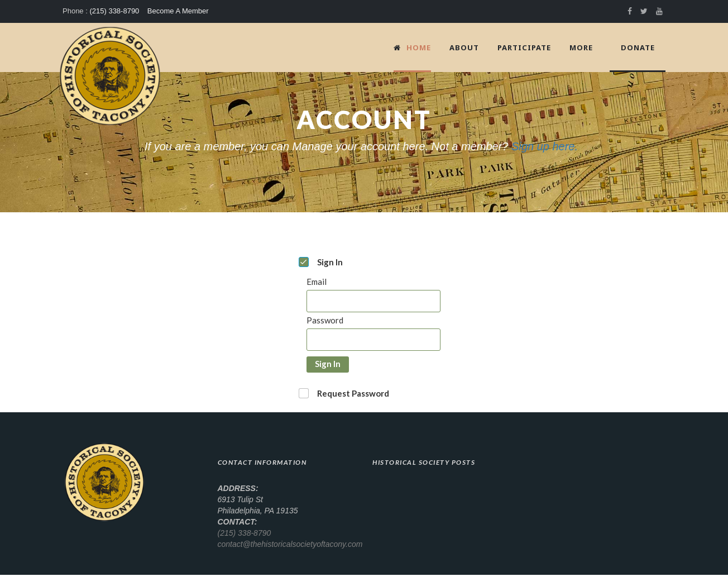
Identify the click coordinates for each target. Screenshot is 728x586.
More (581, 47)
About (464, 47)
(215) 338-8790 (114, 11)
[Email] (373, 301)
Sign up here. (545, 146)
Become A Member (178, 11)
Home (412, 47)
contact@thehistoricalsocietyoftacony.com (290, 544)
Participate (524, 47)
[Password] (373, 340)
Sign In (328, 364)
